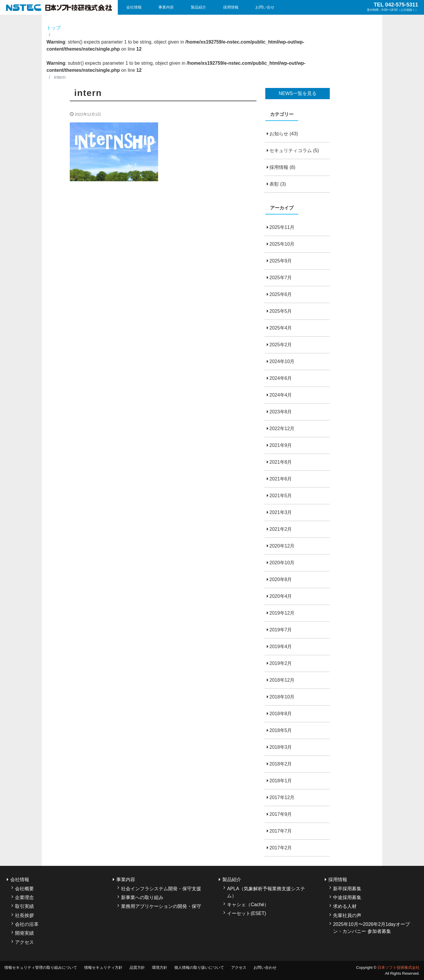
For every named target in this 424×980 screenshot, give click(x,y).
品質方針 (137, 967)
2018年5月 (281, 730)
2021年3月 (281, 512)
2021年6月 (281, 479)
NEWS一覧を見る (298, 93)
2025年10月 (282, 244)
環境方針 (160, 967)
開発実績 (24, 933)
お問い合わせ (265, 967)
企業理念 (24, 897)
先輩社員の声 (347, 915)
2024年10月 (282, 361)
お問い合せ (265, 7)
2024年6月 (281, 378)
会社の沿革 (27, 924)
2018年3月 (281, 747)
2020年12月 (282, 546)
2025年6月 (281, 294)
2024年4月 (281, 395)
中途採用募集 (347, 897)
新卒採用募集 (347, 889)
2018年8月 (281, 714)
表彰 (274, 184)
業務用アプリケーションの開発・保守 (161, 906)
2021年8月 (281, 462)
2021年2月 (281, 529)
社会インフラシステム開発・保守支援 (161, 889)
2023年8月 (281, 412)
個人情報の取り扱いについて (199, 967)
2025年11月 (282, 227)
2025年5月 (281, 311)
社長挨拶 (24, 915)
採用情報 (231, 7)
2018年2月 (281, 764)
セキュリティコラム (291, 150)
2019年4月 (281, 647)
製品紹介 (198, 7)
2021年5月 (281, 496)
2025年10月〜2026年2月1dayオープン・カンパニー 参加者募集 (371, 928)
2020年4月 (281, 596)
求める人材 (345, 906)
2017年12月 (282, 797)
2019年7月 (281, 630)
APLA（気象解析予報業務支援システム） (266, 892)
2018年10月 (282, 697)
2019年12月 (282, 613)
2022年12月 (282, 429)
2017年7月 (281, 831)
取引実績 (24, 906)
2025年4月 (281, 328)
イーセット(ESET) (246, 913)
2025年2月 (281, 345)
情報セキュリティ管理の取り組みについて (41, 967)
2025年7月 (281, 278)
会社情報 (134, 7)
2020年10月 (282, 563)
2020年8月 (281, 579)
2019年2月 (281, 663)
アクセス (24, 942)
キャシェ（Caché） (248, 905)
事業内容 (166, 7)
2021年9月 (281, 445)
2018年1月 (281, 781)
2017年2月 (281, 848)
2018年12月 (282, 680)
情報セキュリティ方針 (103, 967)
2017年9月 (281, 814)
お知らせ (279, 134)
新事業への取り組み (142, 897)
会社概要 (24, 889)
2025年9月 (281, 261)
